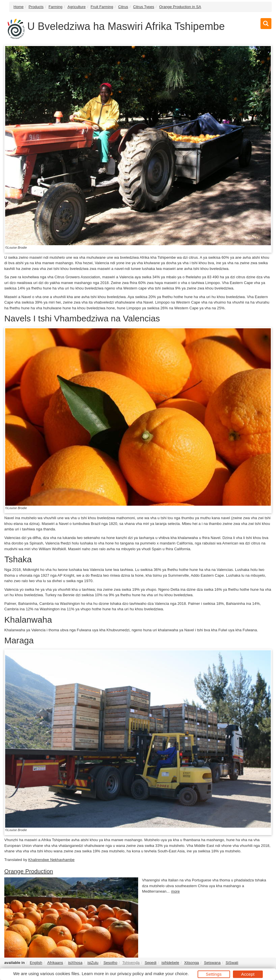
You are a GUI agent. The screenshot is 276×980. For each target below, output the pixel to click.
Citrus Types (144, 7)
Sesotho (110, 963)
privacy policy (131, 974)
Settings (214, 974)
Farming (55, 7)
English (36, 963)
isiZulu (93, 963)
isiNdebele (170, 963)
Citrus (123, 7)
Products (36, 7)
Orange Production (29, 871)
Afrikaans (55, 963)
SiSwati (232, 963)
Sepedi (151, 963)
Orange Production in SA (180, 7)
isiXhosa (75, 963)
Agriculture (77, 7)
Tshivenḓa (131, 963)
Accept (248, 974)
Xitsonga (191, 963)
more (175, 891)
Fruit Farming (102, 7)
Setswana (212, 963)
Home (19, 7)
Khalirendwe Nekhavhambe (51, 860)
